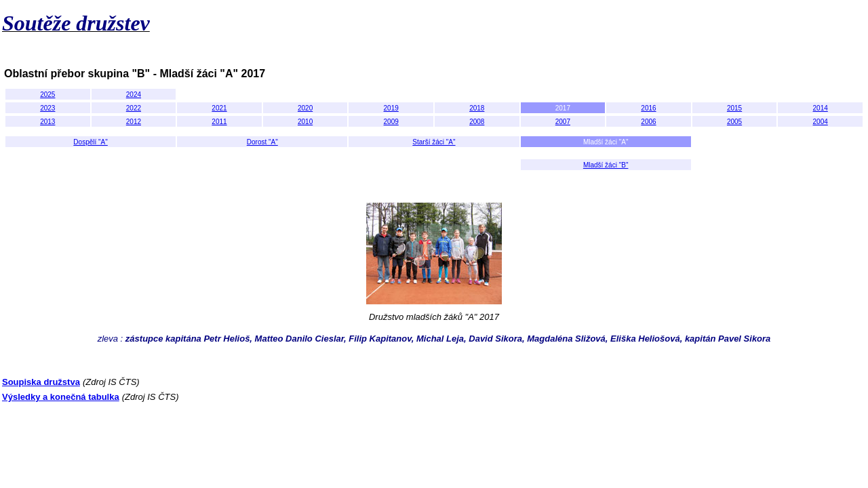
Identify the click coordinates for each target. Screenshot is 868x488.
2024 (134, 95)
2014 (821, 108)
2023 (47, 108)
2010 (305, 122)
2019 (391, 108)
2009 (391, 122)
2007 (563, 122)
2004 (821, 122)
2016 (648, 108)
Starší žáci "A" (434, 142)
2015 (734, 108)
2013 (47, 122)
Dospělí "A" (90, 142)
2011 (219, 122)
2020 (305, 108)
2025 (47, 95)
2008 (477, 122)
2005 (734, 122)
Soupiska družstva (41, 382)
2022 (134, 108)
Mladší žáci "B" (606, 165)
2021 (219, 108)
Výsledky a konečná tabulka (61, 397)
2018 (477, 108)
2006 (648, 122)
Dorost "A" (262, 142)
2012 (134, 122)
